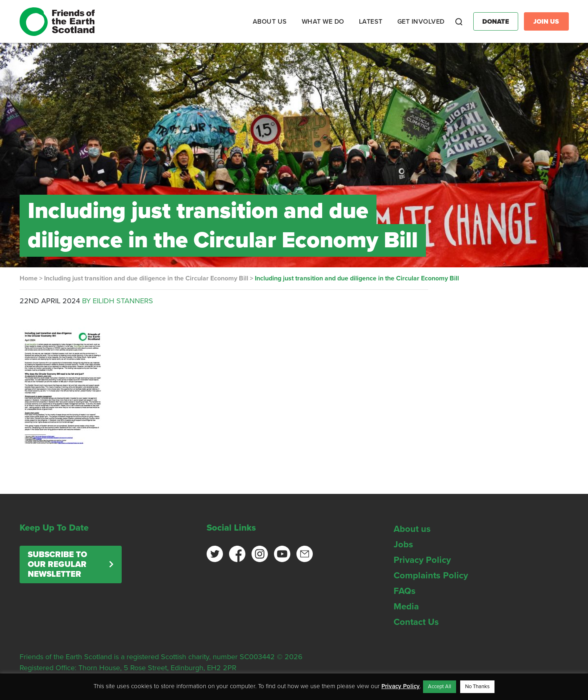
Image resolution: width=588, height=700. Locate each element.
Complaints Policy (431, 576)
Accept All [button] (440, 687)
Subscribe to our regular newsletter (57, 564)
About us (412, 529)
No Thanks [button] (477, 687)
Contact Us (416, 622)
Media (406, 607)
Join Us (546, 22)
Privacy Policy (422, 560)
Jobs (403, 544)
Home (29, 278)
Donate (496, 22)
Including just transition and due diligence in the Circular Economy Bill (146, 278)
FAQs (405, 591)
